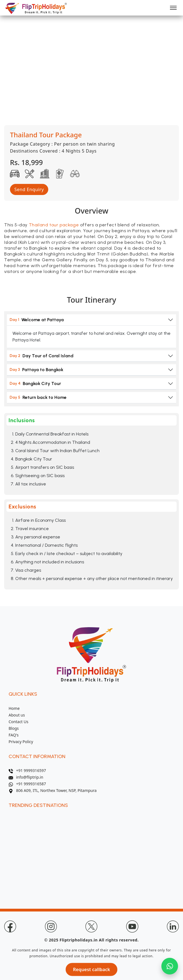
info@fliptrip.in (26, 777)
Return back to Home (38, 397)
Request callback (92, 970)
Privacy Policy (21, 742)
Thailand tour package (54, 225)
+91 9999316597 (27, 770)
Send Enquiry (29, 189)
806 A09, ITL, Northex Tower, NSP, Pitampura (53, 790)
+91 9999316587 (27, 784)
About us (17, 715)
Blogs (14, 728)
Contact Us (18, 722)
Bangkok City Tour (35, 383)
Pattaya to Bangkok (36, 370)
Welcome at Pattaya (37, 320)
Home (14, 708)
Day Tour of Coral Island (42, 356)
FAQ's (14, 735)
